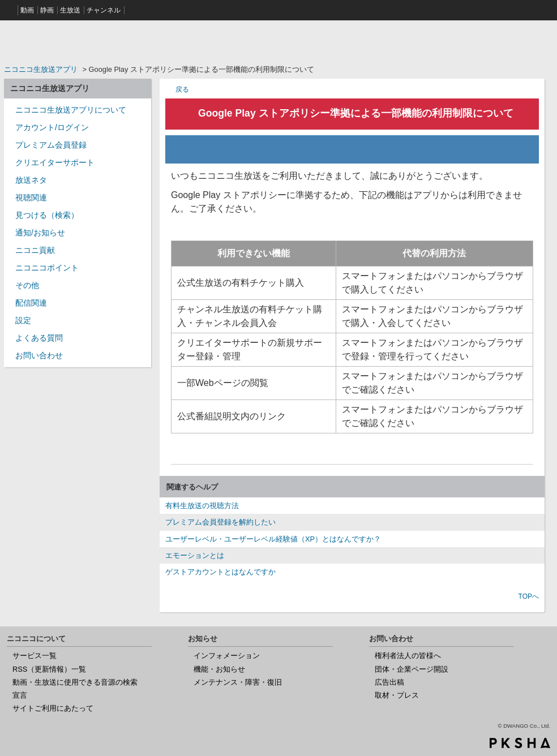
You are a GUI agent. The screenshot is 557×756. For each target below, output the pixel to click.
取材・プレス (397, 695)
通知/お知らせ (40, 233)
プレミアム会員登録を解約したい (220, 522)
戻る (182, 89)
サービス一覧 (35, 656)
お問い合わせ (39, 355)
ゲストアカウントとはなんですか (220, 572)
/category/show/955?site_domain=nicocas (10, 254)
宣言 (20, 695)
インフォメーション (227, 656)
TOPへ (529, 596)
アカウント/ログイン (52, 127)
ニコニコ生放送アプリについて (71, 110)
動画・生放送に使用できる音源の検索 (75, 682)
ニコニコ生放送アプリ (41, 69)
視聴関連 (31, 197)
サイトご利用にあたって (53, 708)
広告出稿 (389, 682)
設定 (23, 320)
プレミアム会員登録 (51, 145)
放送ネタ (31, 180)
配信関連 (31, 303)
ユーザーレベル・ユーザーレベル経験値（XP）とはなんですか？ (273, 539)
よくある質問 (39, 338)
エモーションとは (195, 555)
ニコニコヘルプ (78, 42)
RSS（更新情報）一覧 (49, 669)
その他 (27, 285)
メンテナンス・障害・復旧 (238, 682)
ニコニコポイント (47, 268)
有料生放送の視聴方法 (202, 506)
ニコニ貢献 (35, 250)
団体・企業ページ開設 (412, 669)
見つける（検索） (47, 215)
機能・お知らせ (219, 669)
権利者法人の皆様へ (408, 656)
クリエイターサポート (55, 162)
